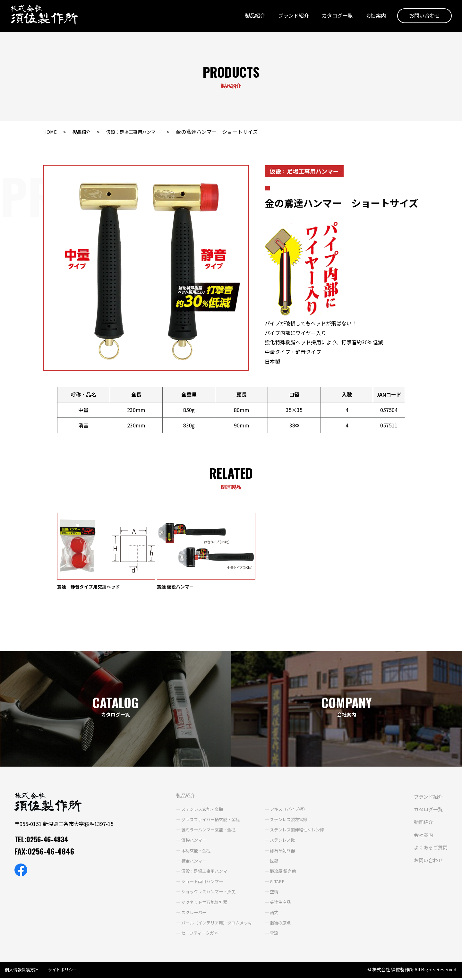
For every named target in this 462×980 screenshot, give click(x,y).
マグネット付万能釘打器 (194, 904)
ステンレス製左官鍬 (284, 821)
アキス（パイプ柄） (284, 811)
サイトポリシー (66, 971)
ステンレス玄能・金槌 (192, 811)
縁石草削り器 (277, 852)
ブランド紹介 (291, 17)
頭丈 (268, 914)
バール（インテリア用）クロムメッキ (207, 924)
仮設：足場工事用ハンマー (141, 132)
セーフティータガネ (189, 935)
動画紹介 (422, 824)
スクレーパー (183, 914)
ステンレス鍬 (277, 842)
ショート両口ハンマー (192, 883)
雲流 (268, 935)
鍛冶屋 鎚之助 (277, 873)
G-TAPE (272, 883)
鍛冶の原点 (275, 924)
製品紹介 (252, 17)
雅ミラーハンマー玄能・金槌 (198, 831)
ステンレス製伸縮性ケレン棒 (293, 831)
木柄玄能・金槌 (185, 852)
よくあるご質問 (430, 849)
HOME (51, 132)
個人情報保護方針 (23, 971)
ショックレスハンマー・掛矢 (198, 893)
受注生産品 (275, 904)
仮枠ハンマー (183, 842)
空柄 (268, 893)
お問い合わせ (422, 17)
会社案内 (373, 17)
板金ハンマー (183, 862)
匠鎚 (268, 862)
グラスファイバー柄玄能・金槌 (201, 821)
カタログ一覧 (335, 17)
